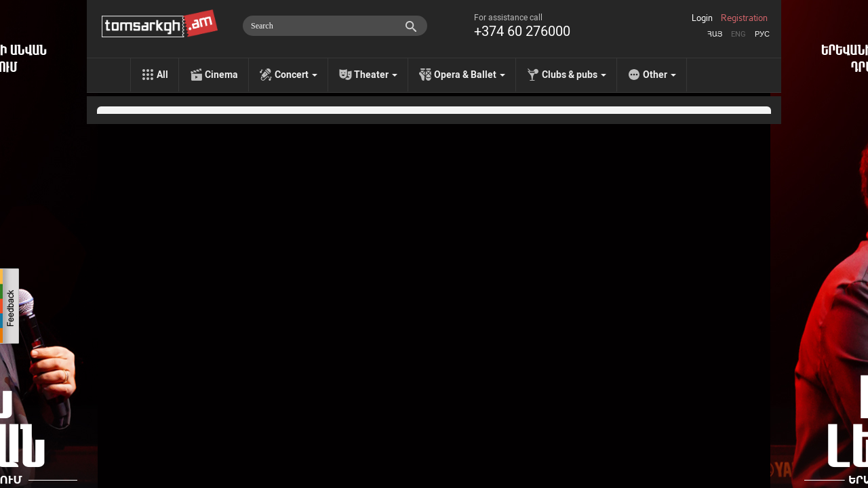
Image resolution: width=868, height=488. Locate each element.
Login (702, 18)
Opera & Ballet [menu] (470, 75)
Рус (762, 34)
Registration (744, 18)
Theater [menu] (376, 75)
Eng (738, 34)
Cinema (221, 75)
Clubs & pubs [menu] (574, 75)
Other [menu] (659, 75)
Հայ (715, 34)
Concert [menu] (296, 75)
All (162, 75)
